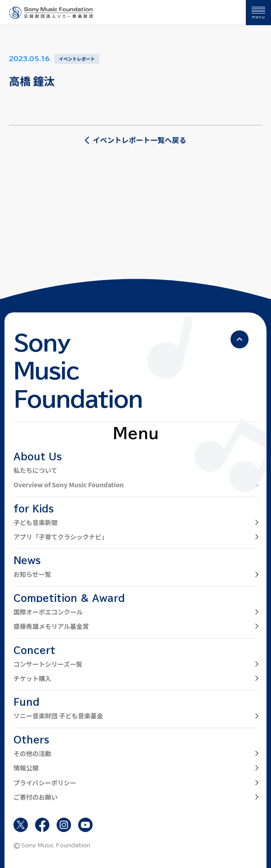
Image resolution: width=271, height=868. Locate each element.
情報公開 (26, 768)
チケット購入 (32, 678)
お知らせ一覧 (32, 574)
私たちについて (36, 470)
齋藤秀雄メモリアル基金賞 (51, 626)
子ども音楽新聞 (36, 522)
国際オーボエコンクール (48, 612)
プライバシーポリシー (45, 783)
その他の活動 (32, 753)
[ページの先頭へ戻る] (240, 339)
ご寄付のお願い (36, 797)
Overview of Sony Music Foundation (69, 485)
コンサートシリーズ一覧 (48, 664)
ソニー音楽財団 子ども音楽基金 (58, 716)
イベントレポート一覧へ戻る (135, 140)
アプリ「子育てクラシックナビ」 (61, 537)
